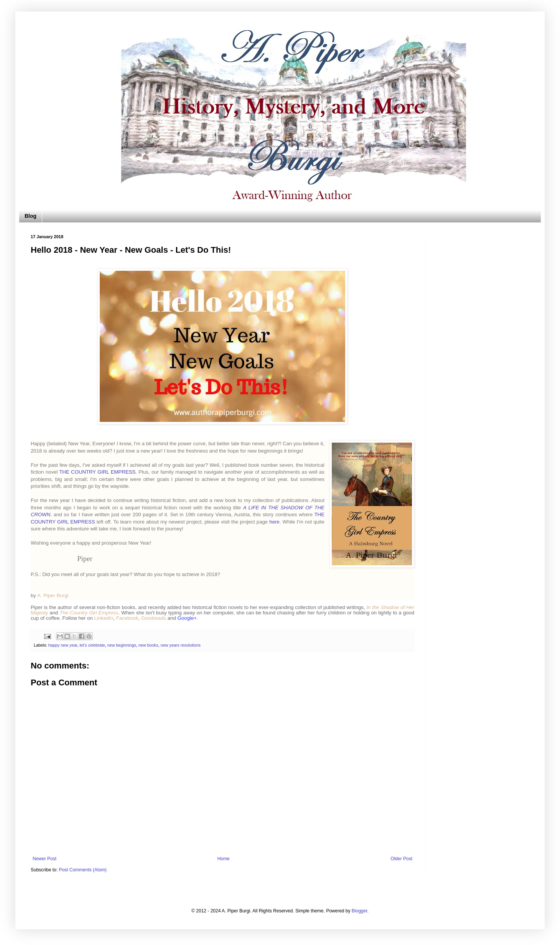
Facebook (127, 618)
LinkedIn (104, 618)
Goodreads (154, 618)
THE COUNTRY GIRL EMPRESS (97, 472)
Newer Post (44, 859)
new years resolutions (180, 645)
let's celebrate (92, 645)
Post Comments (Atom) (83, 870)
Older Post (401, 859)
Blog (30, 216)
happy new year (63, 645)
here (274, 522)
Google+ (187, 618)
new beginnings (122, 645)
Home (224, 859)
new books (148, 645)
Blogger (360, 911)
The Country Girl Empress (89, 613)
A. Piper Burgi (53, 595)
